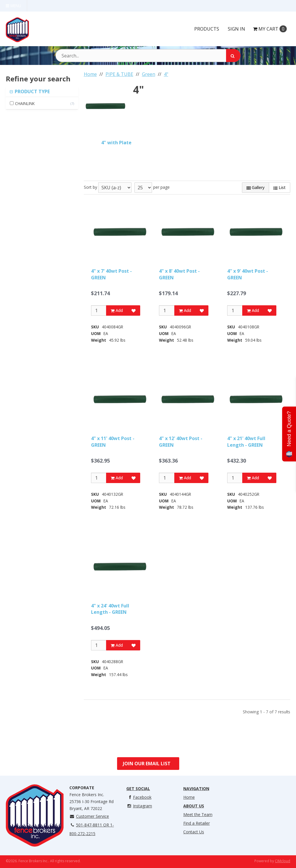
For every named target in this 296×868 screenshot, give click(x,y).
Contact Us (194, 832)
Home (189, 797)
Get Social (138, 789)
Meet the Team (198, 814)
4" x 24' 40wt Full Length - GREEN (110, 609)
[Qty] (99, 310)
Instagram (139, 806)
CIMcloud (283, 861)
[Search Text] (148, 56)
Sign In (236, 29)
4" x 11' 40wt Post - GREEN (113, 442)
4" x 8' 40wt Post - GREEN (179, 274)
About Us (194, 806)
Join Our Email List (147, 764)
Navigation (196, 789)
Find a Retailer (197, 823)
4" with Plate (116, 143)
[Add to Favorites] (134, 310)
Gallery (256, 187)
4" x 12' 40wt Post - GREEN (181, 442)
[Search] (233, 56)
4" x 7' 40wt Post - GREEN (111, 274)
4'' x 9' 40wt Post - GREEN (248, 274)
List (280, 187)
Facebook (139, 797)
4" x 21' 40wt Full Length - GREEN (246, 442)
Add (117, 310)
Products (207, 29)
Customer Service (89, 816)
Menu (13, 6)
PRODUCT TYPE (32, 91)
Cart (270, 29)
